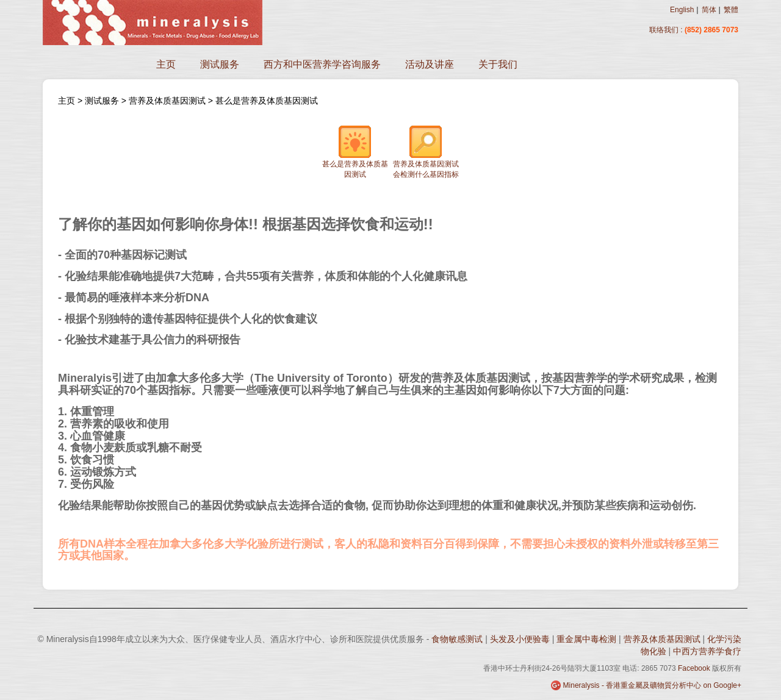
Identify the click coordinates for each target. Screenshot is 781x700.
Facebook (694, 668)
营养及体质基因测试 (167, 101)
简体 (709, 10)
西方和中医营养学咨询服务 (322, 64)
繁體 (731, 10)
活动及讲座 (430, 64)
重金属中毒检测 (588, 639)
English (682, 10)
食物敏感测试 (458, 639)
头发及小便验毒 (521, 639)
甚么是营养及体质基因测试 (267, 101)
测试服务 (220, 64)
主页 (166, 64)
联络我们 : (666, 30)
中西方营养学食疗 (707, 651)
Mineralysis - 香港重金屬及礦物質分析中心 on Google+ (652, 685)
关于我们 (498, 64)
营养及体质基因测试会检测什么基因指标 (426, 152)
